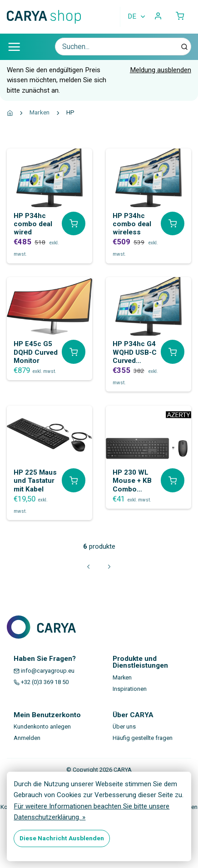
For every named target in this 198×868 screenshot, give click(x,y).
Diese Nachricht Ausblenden (62, 838)
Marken (40, 112)
